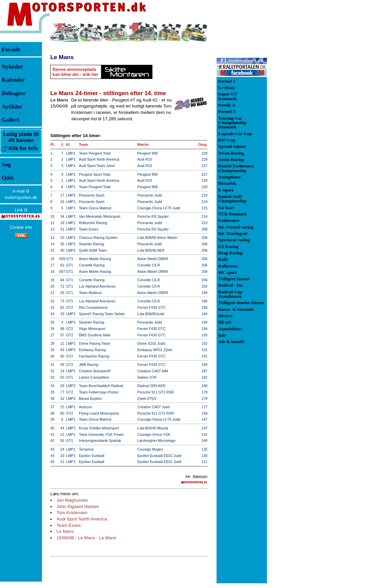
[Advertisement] (302, 122)
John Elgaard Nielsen (78, 507)
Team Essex (69, 525)
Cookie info (21, 227)
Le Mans (62, 57)
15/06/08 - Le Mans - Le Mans (86, 538)
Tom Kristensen (72, 513)
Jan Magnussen (72, 500)
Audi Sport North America (82, 519)
